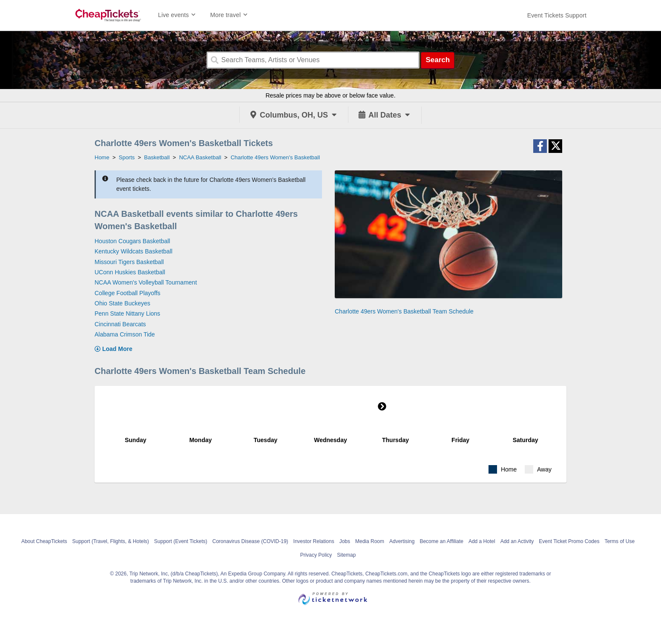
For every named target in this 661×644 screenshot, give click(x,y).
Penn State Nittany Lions (127, 313)
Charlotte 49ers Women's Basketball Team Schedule (404, 311)
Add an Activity (517, 541)
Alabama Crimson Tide (125, 334)
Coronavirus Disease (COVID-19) (250, 541)
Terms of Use (619, 541)
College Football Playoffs (128, 293)
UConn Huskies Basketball (130, 272)
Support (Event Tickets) (181, 541)
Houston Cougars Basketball (132, 241)
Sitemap (346, 555)
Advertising (402, 541)
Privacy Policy (316, 555)
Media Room (370, 541)
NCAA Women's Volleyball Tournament (146, 282)
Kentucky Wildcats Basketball (134, 251)
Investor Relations (314, 541)
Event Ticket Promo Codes (569, 541)
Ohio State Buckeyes (122, 303)
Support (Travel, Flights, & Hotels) (111, 541)
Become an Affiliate (441, 541)
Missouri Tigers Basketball (129, 262)
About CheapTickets (44, 541)
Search (438, 60)
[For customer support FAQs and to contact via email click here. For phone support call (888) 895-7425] (557, 15)
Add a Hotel (482, 541)
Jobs (345, 541)
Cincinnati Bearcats (120, 324)
